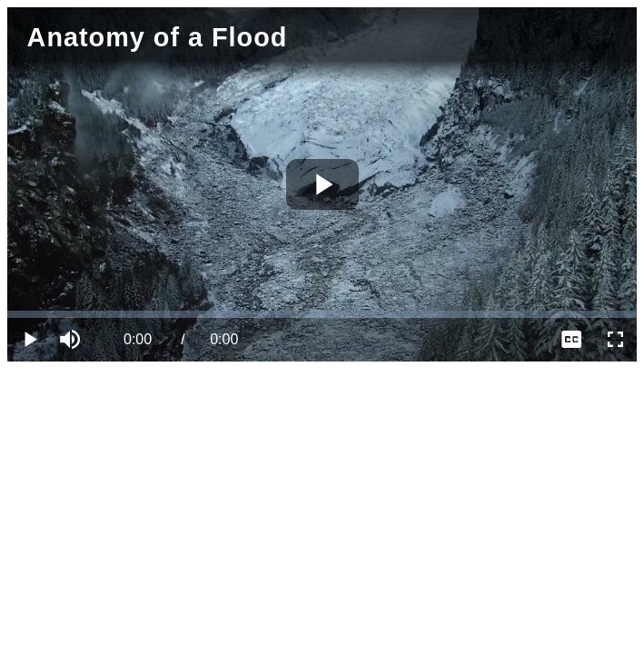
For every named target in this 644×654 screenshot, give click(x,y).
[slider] (322, 314)
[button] (73, 340)
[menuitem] (571, 340)
